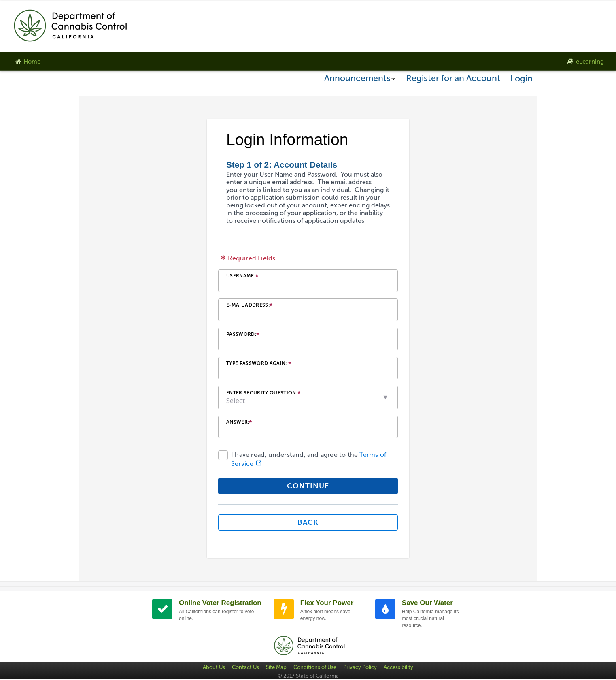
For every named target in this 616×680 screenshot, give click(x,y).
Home (27, 62)
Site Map (276, 667)
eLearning (585, 62)
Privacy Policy (360, 667)
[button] (386, 398)
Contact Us (245, 667)
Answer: (239, 423)
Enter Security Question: (263, 394)
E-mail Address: (249, 306)
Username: (242, 277)
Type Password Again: (259, 364)
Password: (243, 335)
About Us (214, 667)
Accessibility (398, 667)
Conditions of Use (315, 667)
